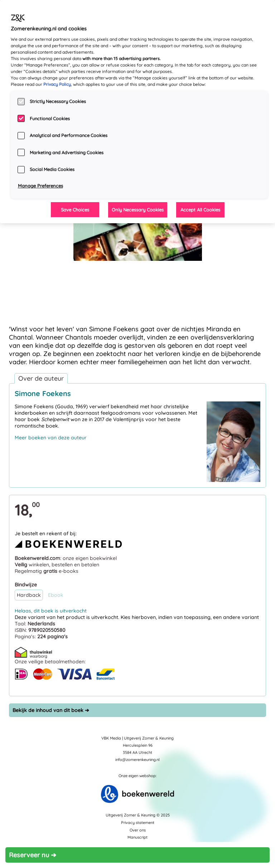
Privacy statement (138, 823)
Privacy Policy (57, 84)
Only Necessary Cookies (138, 210)
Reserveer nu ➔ (33, 855)
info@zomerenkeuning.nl (137, 760)
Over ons (138, 830)
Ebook (56, 595)
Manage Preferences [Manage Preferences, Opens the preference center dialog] (40, 186)
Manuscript (137, 837)
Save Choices (75, 210)
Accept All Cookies (200, 210)
